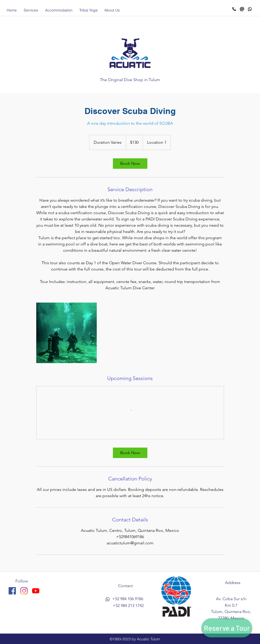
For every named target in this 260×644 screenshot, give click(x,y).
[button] (31, 10)
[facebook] (12, 591)
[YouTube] (36, 591)
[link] (130, 164)
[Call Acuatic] (234, 9)
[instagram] (24, 591)
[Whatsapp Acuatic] (250, 9)
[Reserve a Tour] (227, 628)
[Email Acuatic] (242, 9)
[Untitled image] (66, 333)
